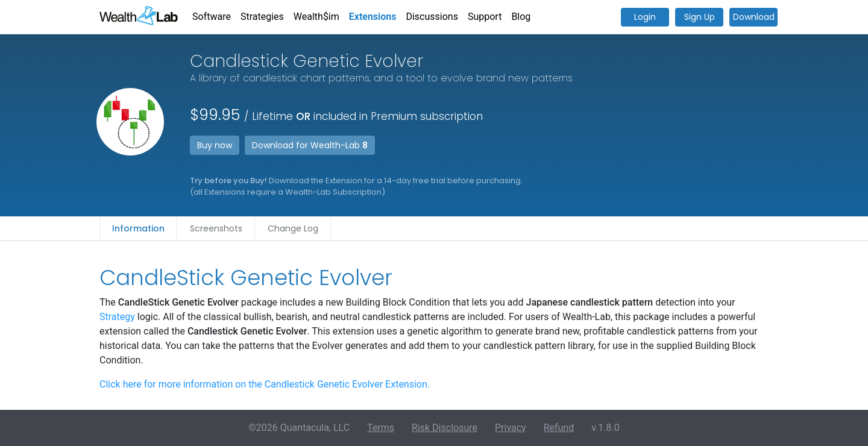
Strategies (262, 17)
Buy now (215, 145)
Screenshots (216, 228)
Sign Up (700, 17)
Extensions (373, 17)
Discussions (432, 17)
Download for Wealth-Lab (310, 145)
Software (212, 17)
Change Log (293, 228)
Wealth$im (316, 17)
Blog (521, 17)
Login (645, 17)
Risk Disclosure (445, 428)
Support (485, 17)
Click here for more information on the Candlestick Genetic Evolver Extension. (265, 384)
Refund (559, 428)
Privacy (511, 428)
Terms (381, 428)
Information (138, 228)
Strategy (117, 317)
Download (754, 17)
